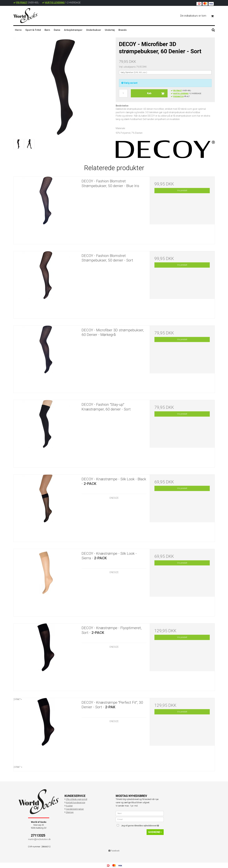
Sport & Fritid (33, 30)
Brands (123, 30)
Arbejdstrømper (73, 30)
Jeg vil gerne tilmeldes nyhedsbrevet (142, 825)
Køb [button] (157, 93)
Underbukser (94, 30)
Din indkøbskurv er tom (198, 16)
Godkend (155, 832)
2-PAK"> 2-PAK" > (46, 733)
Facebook (114, 851)
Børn (47, 30)
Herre (18, 30)
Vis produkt (182, 191)
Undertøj (110, 30)
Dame (57, 30)
